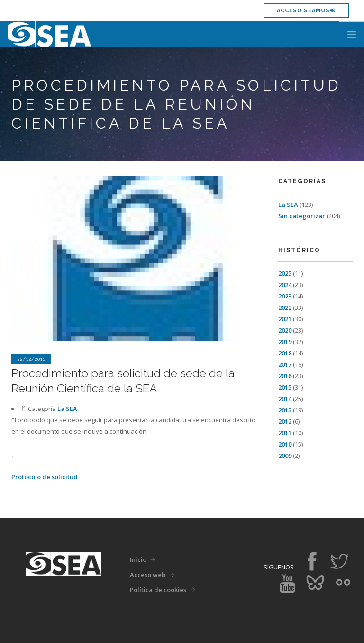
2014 (285, 399)
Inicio (138, 559)
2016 (285, 376)
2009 (285, 456)
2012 (285, 421)
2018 (285, 353)
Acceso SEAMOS (306, 11)
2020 (285, 330)
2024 (285, 285)
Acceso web (148, 575)
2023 (285, 296)
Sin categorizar (302, 216)
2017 (285, 364)
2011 (285, 433)
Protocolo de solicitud (45, 477)
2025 (285, 273)
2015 (285, 387)
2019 (285, 342)
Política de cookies (158, 590)
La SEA (67, 409)
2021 (285, 319)
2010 (285, 444)
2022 (285, 308)
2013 (285, 410)
